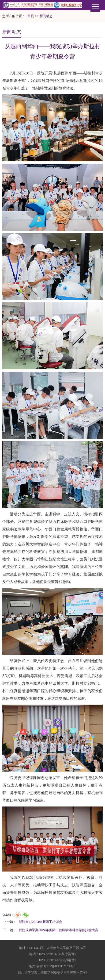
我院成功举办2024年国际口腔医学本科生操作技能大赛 (58, 930)
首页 (31, 16)
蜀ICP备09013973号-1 (60, 966)
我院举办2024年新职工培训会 (40, 922)
